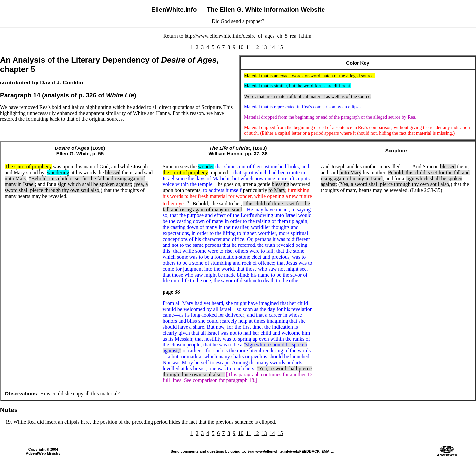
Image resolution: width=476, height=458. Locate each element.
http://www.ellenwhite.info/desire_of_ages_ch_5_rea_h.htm (248, 36)
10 (241, 47)
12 (256, 47)
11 (248, 47)
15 (280, 47)
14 (272, 47)
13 (264, 47)
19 (187, 202)
